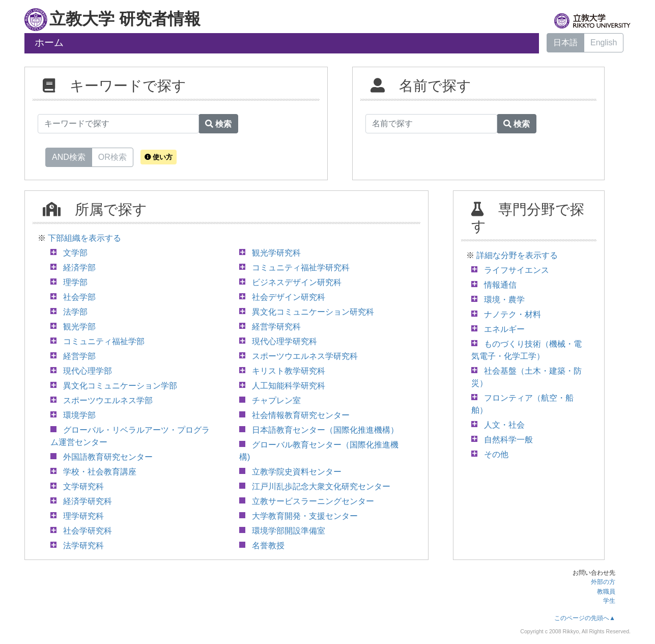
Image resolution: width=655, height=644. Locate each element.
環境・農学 (504, 300)
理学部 (75, 282)
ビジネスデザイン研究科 (297, 282)
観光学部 (79, 327)
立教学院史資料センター (297, 472)
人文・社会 (504, 425)
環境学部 (79, 415)
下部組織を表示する (84, 238)
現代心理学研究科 (284, 341)
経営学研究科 (276, 327)
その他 (496, 454)
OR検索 (112, 156)
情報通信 (500, 285)
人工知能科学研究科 (289, 386)
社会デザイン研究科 (289, 297)
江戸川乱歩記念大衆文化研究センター (321, 486)
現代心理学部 (88, 371)
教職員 (606, 592)
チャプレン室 (276, 400)
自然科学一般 (508, 440)
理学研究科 (83, 516)
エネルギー (504, 329)
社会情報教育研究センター (301, 415)
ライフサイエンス (517, 270)
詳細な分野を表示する (517, 255)
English (604, 43)
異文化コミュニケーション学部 (120, 386)
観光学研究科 (276, 253)
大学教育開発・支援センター (305, 516)
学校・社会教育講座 (100, 472)
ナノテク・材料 (512, 314)
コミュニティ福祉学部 (104, 341)
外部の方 (603, 582)
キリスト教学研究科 (289, 371)
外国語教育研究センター (108, 457)
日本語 (565, 43)
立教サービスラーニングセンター (313, 501)
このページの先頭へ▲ (585, 618)
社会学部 (79, 297)
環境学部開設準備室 (289, 531)
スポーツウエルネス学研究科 (305, 356)
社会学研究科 (88, 531)
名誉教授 (268, 545)
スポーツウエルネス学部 (108, 400)
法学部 (75, 312)
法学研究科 (83, 545)
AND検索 (69, 156)
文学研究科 (83, 486)
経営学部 (79, 356)
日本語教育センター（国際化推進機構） (325, 430)
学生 (609, 601)
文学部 (75, 253)
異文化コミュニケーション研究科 (313, 312)
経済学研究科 (88, 501)
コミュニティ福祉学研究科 (301, 268)
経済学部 (79, 268)
